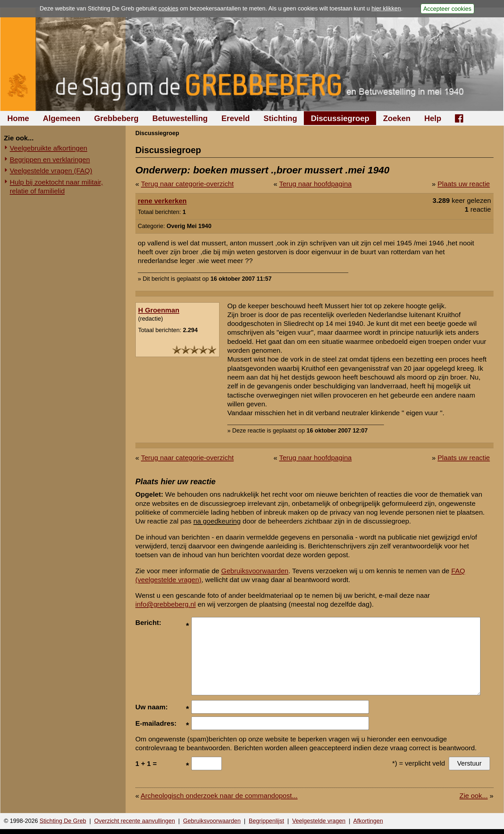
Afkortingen (368, 821)
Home (18, 118)
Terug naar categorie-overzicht (187, 184)
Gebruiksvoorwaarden (255, 571)
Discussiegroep (340, 118)
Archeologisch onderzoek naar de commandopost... (219, 796)
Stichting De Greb (63, 821)
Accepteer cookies (447, 9)
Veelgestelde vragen (319, 821)
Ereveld (236, 118)
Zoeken (397, 118)
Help (433, 118)
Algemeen (62, 118)
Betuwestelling (180, 118)
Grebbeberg (116, 118)
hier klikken (386, 9)
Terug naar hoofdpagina (315, 184)
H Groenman (159, 310)
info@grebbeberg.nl (166, 604)
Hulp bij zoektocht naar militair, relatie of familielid (56, 186)
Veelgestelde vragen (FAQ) (51, 171)
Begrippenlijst (266, 821)
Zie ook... (474, 796)
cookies (168, 9)
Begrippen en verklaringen (50, 160)
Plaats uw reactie (464, 184)
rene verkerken (162, 201)
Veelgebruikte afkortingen (49, 148)
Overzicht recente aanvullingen (135, 821)
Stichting (280, 118)
